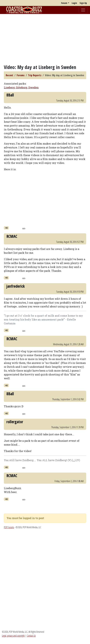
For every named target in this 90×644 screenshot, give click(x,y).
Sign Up (83, 3)
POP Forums (9, 527)
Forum (64, 3)
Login (74, 3)
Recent (9, 75)
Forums (21, 75)
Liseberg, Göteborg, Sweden (21, 87)
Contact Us (31, 636)
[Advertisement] (45, 39)
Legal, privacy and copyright (13, 636)
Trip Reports (35, 75)
